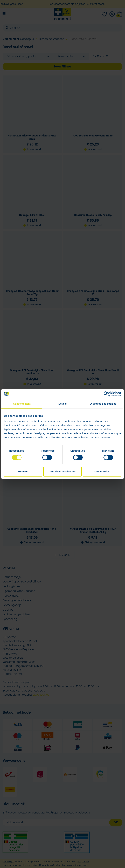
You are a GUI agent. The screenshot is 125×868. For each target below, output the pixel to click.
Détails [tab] (62, 404)
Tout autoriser (102, 471)
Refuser (23, 471)
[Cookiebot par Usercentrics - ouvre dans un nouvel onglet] (106, 394)
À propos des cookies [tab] (103, 404)
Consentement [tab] (22, 404)
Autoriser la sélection (63, 471)
